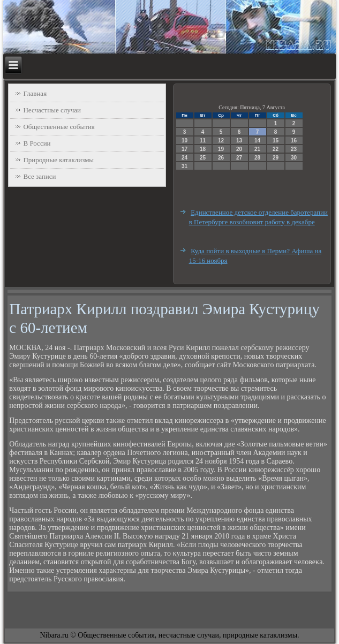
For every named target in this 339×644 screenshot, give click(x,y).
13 (239, 141)
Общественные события (59, 127)
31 (184, 166)
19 (221, 149)
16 (294, 141)
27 (239, 158)
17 (184, 149)
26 (221, 158)
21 (257, 149)
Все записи (39, 176)
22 (276, 149)
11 (203, 141)
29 (276, 158)
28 (257, 158)
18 (203, 149)
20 (239, 149)
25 (203, 158)
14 (257, 141)
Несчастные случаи (52, 110)
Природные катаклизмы (58, 160)
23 (294, 149)
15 (276, 141)
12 (221, 141)
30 (294, 158)
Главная (35, 93)
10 (184, 141)
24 (184, 158)
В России (37, 143)
